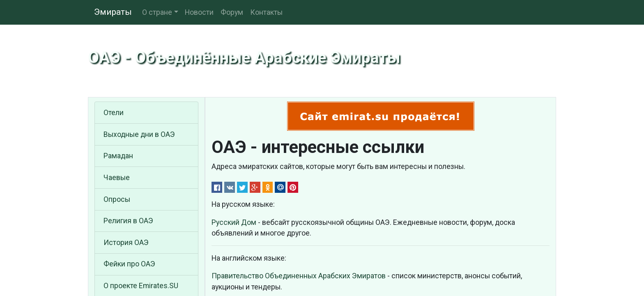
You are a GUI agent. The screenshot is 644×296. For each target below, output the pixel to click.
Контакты (266, 12)
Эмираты (113, 12)
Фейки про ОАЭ (129, 264)
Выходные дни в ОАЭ (139, 134)
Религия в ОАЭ (128, 221)
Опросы (117, 199)
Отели (114, 113)
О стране (157, 12)
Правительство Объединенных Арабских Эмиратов (299, 276)
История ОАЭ (126, 243)
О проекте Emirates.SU (141, 286)
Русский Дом (234, 222)
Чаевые (117, 178)
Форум (232, 12)
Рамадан (118, 156)
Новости (199, 12)
